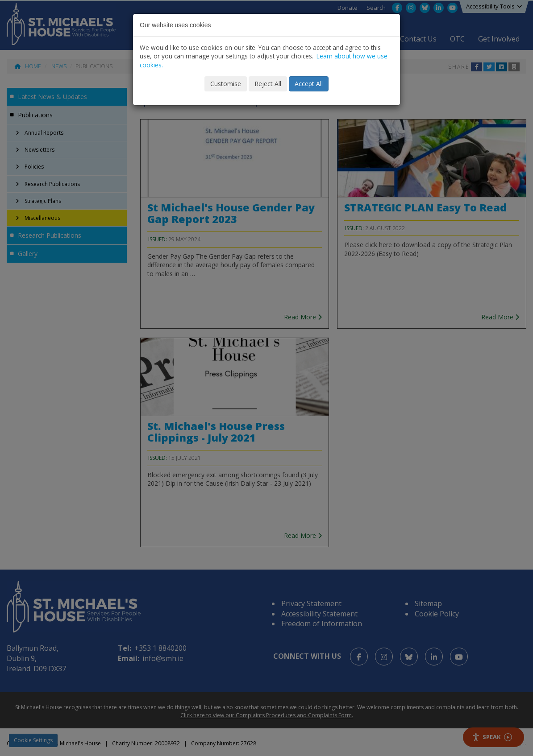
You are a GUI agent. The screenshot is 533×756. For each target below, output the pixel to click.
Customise (226, 84)
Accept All (309, 84)
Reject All (268, 84)
